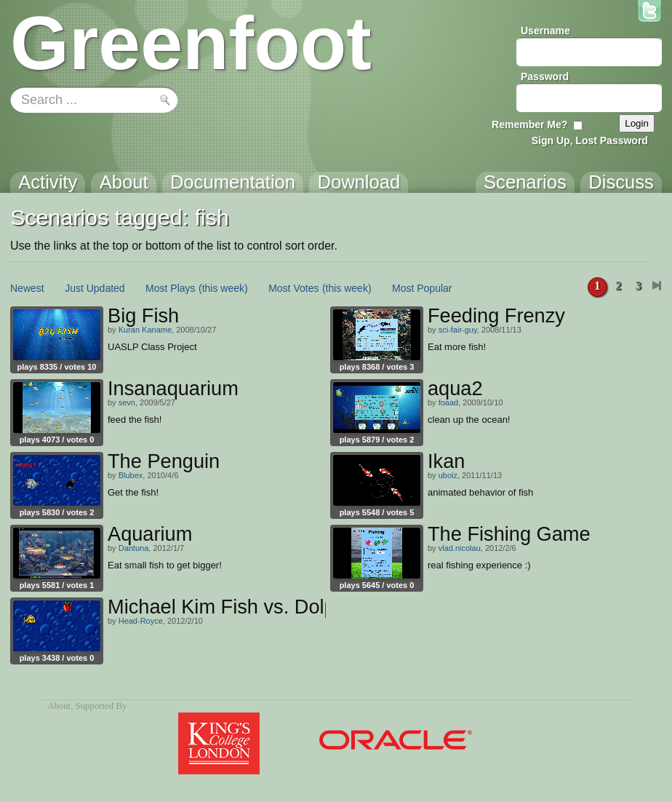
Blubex (131, 475)
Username (545, 31)
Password (545, 76)
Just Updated (95, 288)
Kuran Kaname (145, 330)
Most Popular (422, 288)
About (59, 706)
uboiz (448, 475)
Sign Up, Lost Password (590, 140)
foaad (449, 402)
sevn (127, 402)
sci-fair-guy (458, 330)
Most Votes (293, 288)
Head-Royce (141, 621)
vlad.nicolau (460, 548)
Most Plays (170, 288)
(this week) (223, 288)
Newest (27, 288)
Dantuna (134, 548)
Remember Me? (529, 124)
